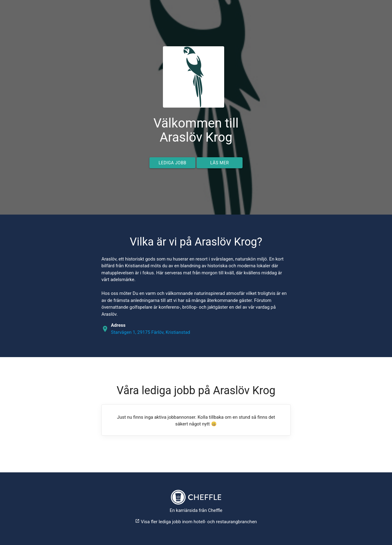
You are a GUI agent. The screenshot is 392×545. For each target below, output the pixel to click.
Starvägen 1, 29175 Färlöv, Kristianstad (151, 332)
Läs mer (219, 163)
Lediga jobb (173, 163)
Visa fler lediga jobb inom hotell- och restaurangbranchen (196, 522)
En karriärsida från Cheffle (196, 510)
